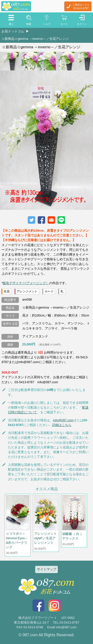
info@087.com (63, 420)
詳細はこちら (62, 425)
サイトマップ (47, 569)
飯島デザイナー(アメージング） (26, 283)
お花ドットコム (13, 31)
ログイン (82, 24)
